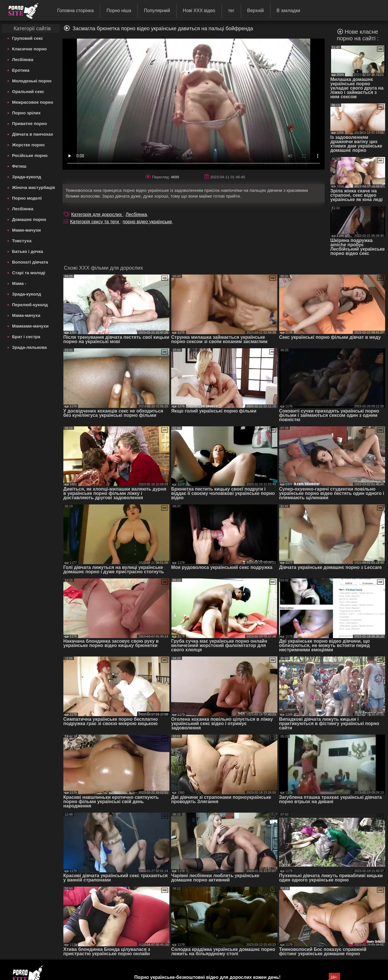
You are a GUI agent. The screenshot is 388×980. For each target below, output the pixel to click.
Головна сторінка (75, 11)
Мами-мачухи (27, 230)
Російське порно (30, 155)
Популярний (157, 11)
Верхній (255, 11)
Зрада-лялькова (30, 347)
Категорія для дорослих (97, 214)
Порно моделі (27, 198)
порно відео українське (147, 222)
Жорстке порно (28, 145)
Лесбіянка (23, 59)
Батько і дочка (28, 251)
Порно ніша (119, 11)
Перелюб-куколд (30, 305)
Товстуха (22, 241)
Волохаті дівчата (30, 262)
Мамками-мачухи (30, 326)
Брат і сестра (26, 337)
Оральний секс (28, 91)
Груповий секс (28, 38)
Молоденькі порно (32, 81)
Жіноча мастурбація (34, 187)
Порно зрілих (26, 113)
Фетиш (19, 166)
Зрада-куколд (27, 177)
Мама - (19, 283)
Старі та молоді (29, 273)
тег (231, 11)
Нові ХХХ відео (199, 11)
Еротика (21, 70)
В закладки (288, 11)
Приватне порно (30, 123)
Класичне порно (29, 49)
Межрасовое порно (33, 102)
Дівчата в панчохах (33, 134)
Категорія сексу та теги (95, 222)
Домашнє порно (29, 219)
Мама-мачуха (26, 315)
